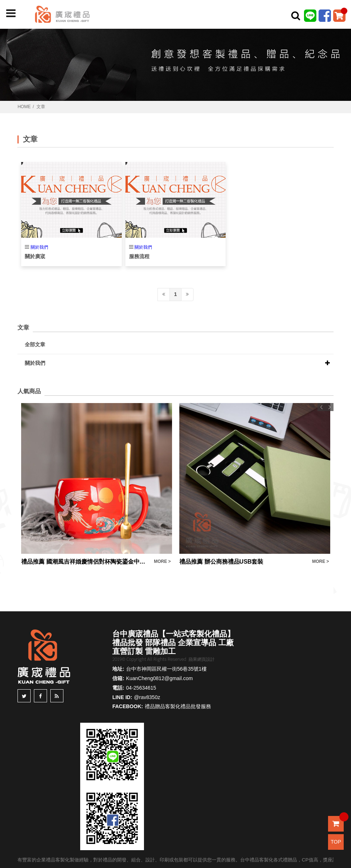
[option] (97, 485)
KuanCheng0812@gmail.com (159, 678)
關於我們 (39, 247)
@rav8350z (147, 697)
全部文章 (35, 344)
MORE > (162, 561)
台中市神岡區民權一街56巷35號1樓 (166, 669)
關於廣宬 (35, 256)
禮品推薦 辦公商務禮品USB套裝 (221, 562)
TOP (336, 842)
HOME (24, 107)
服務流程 (139, 256)
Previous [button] (321, 407)
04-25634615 (141, 688)
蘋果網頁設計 (202, 659)
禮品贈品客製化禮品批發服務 (178, 706)
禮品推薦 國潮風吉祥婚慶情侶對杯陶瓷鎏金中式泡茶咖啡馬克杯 (86, 562)
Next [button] (329, 407)
